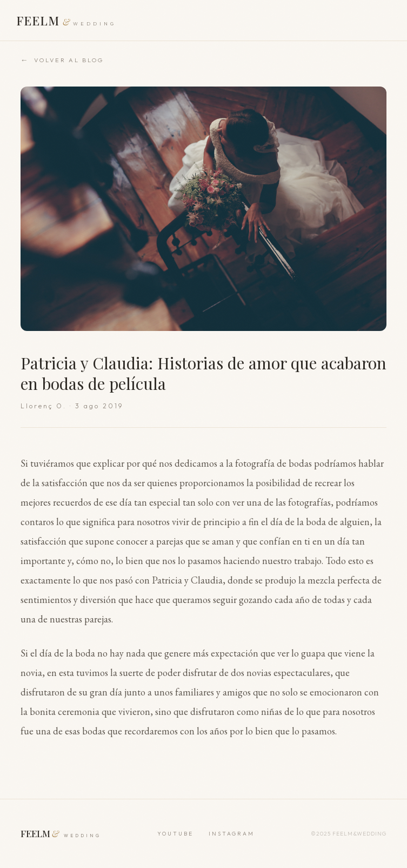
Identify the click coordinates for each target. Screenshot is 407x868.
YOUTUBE (175, 834)
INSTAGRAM (232, 834)
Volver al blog (62, 60)
